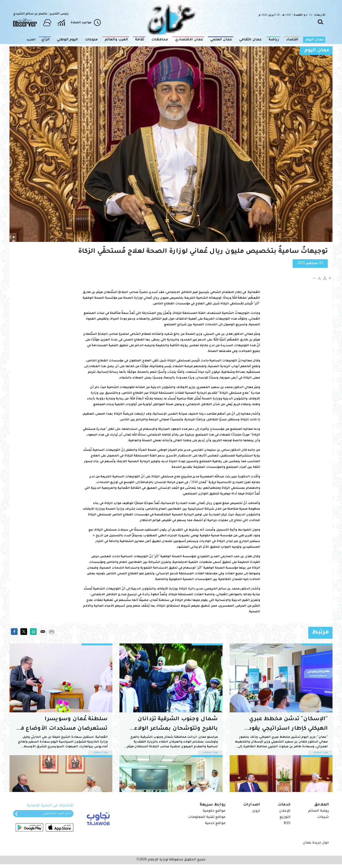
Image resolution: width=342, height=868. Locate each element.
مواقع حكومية (214, 811)
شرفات (323, 817)
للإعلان (285, 811)
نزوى (256, 811)
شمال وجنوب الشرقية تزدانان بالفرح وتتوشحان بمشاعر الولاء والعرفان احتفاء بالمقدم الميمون (173, 725)
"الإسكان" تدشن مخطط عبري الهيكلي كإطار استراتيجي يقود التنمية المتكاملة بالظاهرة (288, 725)
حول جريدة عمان (316, 843)
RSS (287, 824)
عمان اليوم (317, 51)
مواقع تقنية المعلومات (207, 817)
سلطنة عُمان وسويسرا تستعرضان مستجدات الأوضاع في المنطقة (62, 725)
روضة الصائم (319, 811)
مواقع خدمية (215, 824)
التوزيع (285, 817)
